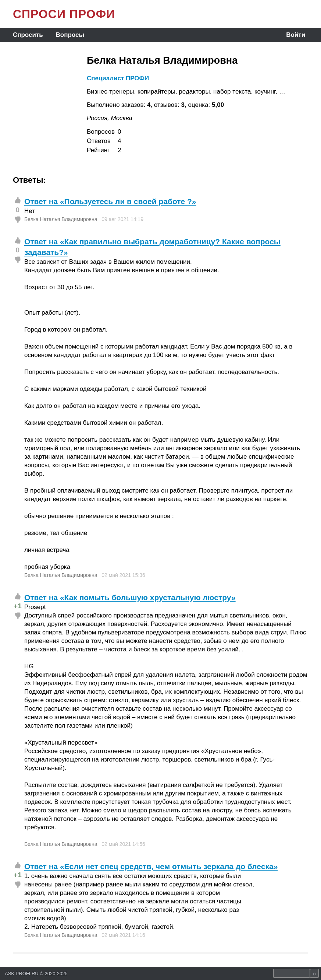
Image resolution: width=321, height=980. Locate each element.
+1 (18, 606)
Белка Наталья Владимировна (61, 219)
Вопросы (70, 35)
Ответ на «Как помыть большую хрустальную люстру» (130, 597)
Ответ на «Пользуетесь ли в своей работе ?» (110, 201)
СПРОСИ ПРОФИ (64, 14)
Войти (296, 35)
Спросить (28, 35)
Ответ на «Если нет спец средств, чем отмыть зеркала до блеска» (151, 866)
